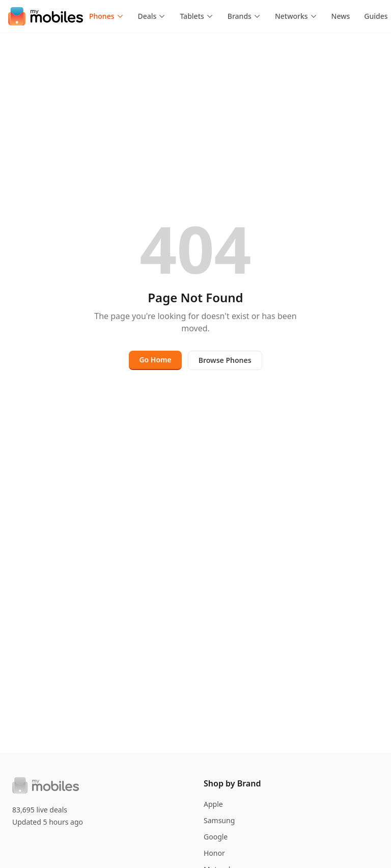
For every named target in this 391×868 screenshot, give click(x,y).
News (341, 16)
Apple (213, 804)
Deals (152, 16)
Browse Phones (225, 360)
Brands (244, 16)
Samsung (219, 820)
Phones (106, 16)
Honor (214, 853)
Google (216, 837)
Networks (296, 16)
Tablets (196, 16)
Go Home (155, 360)
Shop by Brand (232, 783)
